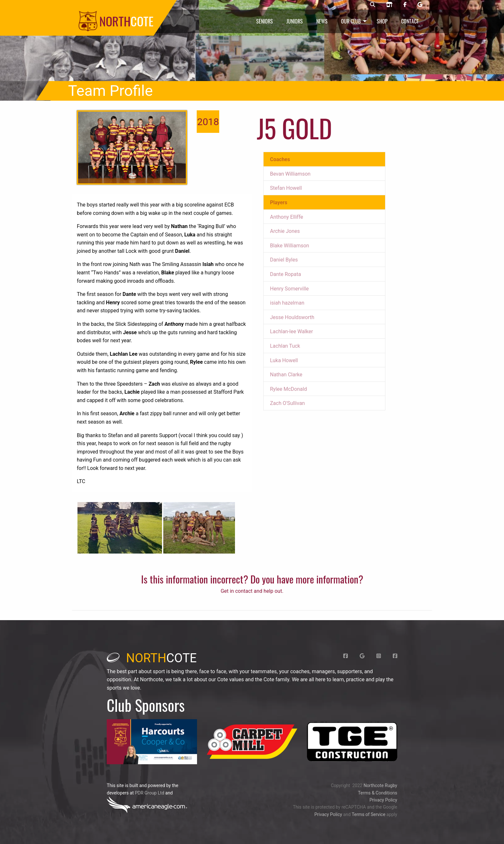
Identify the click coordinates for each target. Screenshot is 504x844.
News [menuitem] (322, 21)
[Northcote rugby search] (373, 5)
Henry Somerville (289, 289)
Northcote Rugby (380, 785)
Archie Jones (285, 231)
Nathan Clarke (286, 375)
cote (152, 658)
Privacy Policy (383, 800)
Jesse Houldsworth (292, 317)
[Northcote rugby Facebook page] (405, 5)
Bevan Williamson (290, 174)
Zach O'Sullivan (287, 403)
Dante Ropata (285, 274)
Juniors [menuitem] (295, 21)
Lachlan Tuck (285, 346)
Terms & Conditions (378, 793)
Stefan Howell (286, 188)
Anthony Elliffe (287, 217)
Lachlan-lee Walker (292, 331)
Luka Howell (284, 360)
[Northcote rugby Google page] (420, 5)
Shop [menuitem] (382, 21)
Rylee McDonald (288, 389)
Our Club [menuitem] (351, 21)
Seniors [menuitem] (265, 21)
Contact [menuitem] (410, 21)
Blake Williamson (290, 246)
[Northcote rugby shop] (389, 5)
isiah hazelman (287, 303)
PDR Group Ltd (149, 793)
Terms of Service (369, 814)
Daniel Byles (284, 260)
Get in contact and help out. (252, 591)
